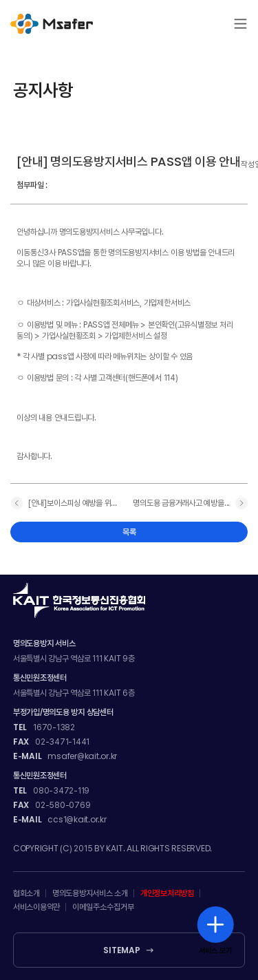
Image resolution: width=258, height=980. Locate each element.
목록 (129, 532)
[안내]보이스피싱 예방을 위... (73, 503)
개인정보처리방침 (167, 893)
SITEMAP (121, 950)
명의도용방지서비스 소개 (90, 893)
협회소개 (26, 893)
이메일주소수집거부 (103, 907)
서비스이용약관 (36, 907)
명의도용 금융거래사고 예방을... (181, 503)
